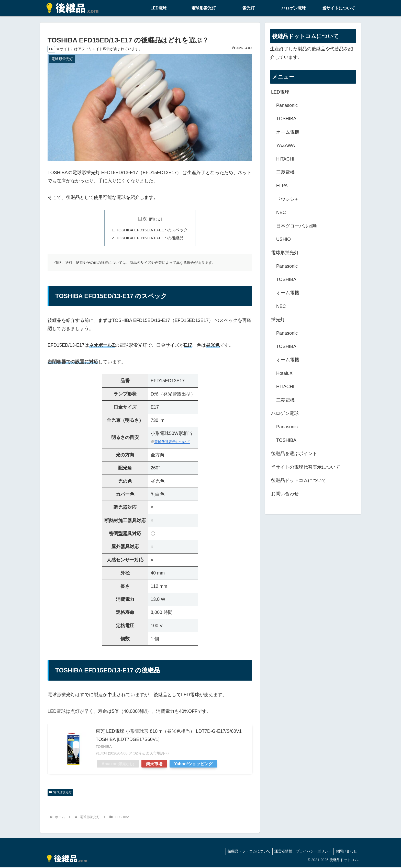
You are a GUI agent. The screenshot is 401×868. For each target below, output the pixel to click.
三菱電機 (285, 172)
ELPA (282, 186)
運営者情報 (279, 852)
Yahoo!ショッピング (193, 764)
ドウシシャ (288, 199)
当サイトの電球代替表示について (306, 467)
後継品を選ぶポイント (294, 454)
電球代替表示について (172, 443)
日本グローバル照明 (297, 226)
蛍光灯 (278, 320)
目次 (142, 219)
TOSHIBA (286, 119)
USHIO (283, 239)
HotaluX (284, 373)
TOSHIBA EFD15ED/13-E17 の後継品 (150, 239)
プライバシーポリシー (311, 852)
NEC (281, 212)
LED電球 (280, 92)
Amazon (118, 764)
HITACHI (285, 159)
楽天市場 (154, 764)
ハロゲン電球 (285, 413)
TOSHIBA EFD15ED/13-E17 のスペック (152, 230)
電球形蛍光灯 (60, 793)
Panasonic (287, 105)
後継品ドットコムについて (299, 480)
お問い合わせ (285, 494)
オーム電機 (288, 132)
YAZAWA (286, 145)
